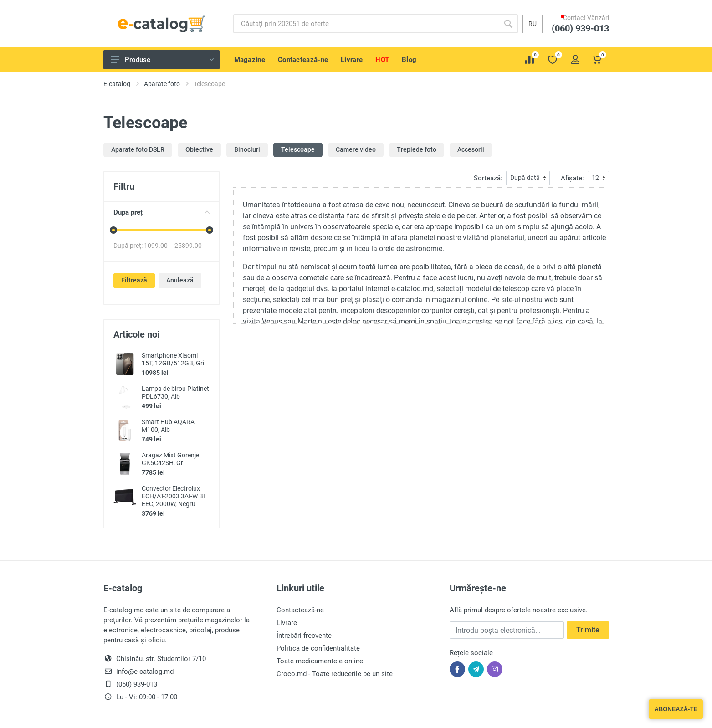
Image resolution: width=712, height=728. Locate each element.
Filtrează (134, 280)
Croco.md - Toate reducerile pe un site (335, 674)
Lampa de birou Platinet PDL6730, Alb (175, 392)
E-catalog (117, 84)
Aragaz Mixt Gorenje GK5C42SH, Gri (170, 459)
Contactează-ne (300, 610)
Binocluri (247, 149)
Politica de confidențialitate (318, 648)
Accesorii (471, 149)
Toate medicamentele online (320, 661)
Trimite (588, 630)
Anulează (180, 280)
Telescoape (298, 149)
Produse (162, 60)
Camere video (356, 149)
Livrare (287, 623)
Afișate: (572, 178)
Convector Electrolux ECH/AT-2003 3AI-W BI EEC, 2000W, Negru (173, 496)
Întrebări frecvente (304, 636)
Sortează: (488, 178)
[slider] (113, 230)
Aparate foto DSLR (138, 149)
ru (533, 24)
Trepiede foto (417, 149)
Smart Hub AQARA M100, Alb (168, 426)
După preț (161, 212)
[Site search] (366, 24)
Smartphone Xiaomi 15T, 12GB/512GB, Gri (173, 359)
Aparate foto (162, 84)
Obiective (199, 149)
